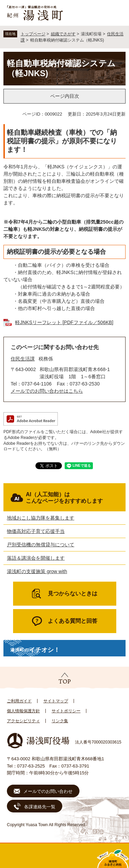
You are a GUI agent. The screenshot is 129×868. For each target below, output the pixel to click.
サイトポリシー (66, 711)
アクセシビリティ (23, 721)
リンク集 (60, 721)
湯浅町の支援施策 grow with (37, 571)
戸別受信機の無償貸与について (41, 545)
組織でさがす (63, 34)
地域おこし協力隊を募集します (41, 518)
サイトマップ (56, 701)
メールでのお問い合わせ (48, 791)
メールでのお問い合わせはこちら (47, 391)
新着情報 (49, 856)
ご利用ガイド (19, 701)
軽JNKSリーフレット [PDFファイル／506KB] (64, 322)
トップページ (33, 34)
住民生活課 (23, 359)
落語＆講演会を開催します (36, 558)
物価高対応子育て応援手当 (36, 531)
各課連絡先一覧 (40, 807)
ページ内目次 (65, 96)
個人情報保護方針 (23, 711)
